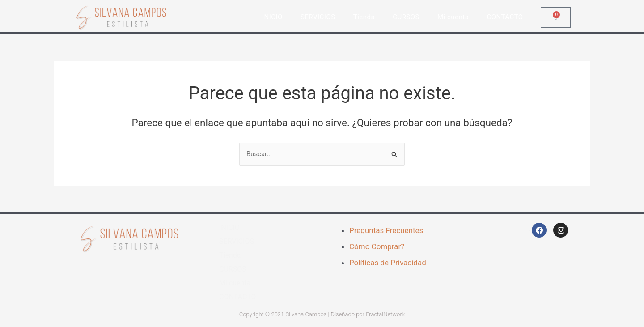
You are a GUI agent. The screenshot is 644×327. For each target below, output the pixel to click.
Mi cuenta (453, 17)
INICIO (272, 17)
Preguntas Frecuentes (386, 231)
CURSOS (406, 17)
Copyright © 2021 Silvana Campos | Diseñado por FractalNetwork (322, 315)
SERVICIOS (318, 17)
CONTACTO (505, 17)
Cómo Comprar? (377, 246)
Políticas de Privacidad (388, 263)
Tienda (364, 17)
